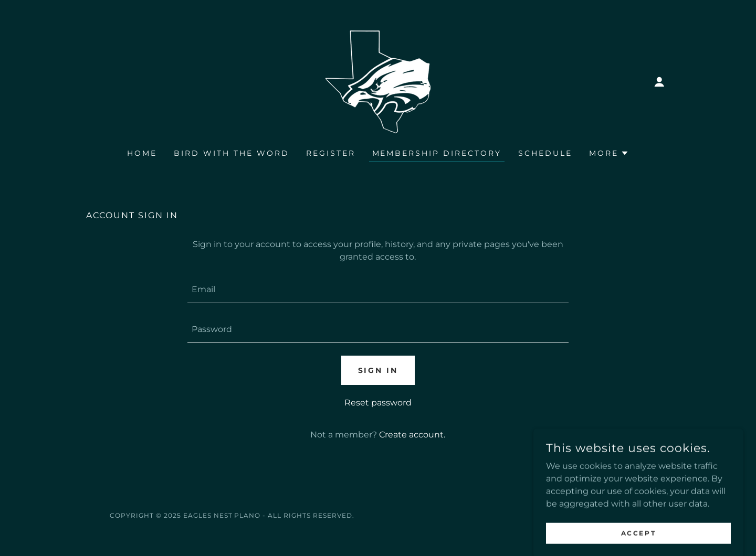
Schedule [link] (545, 153)
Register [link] (331, 153)
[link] (378, 81)
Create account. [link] (412, 435)
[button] (659, 82)
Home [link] (142, 153)
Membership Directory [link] (437, 153)
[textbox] (378, 290)
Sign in (378, 370)
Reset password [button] (378, 403)
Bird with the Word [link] (232, 153)
